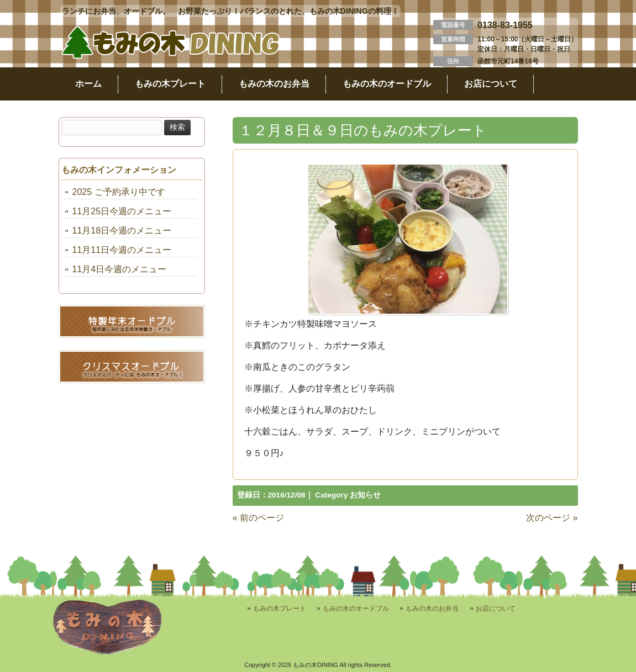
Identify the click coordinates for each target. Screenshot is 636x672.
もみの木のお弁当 (432, 608)
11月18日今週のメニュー (122, 231)
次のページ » (552, 518)
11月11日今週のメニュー (122, 250)
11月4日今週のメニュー (120, 269)
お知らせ (365, 495)
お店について (496, 608)
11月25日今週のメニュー (122, 211)
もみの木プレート (280, 608)
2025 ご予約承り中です (119, 192)
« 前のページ (258, 518)
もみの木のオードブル (356, 608)
